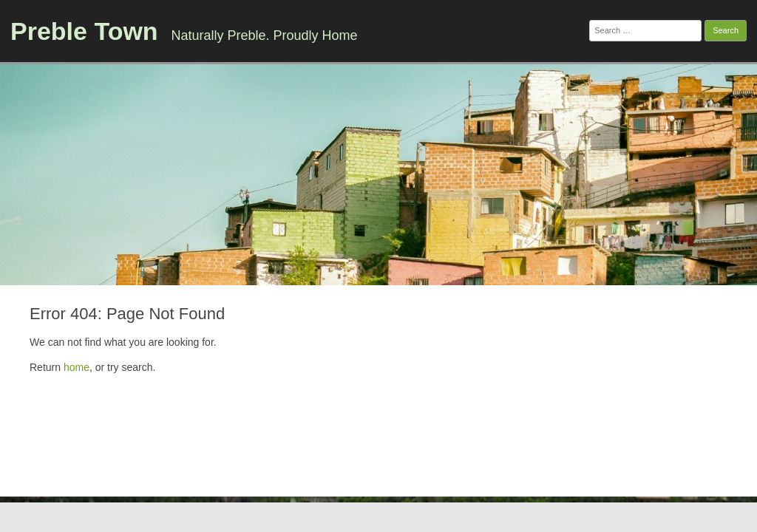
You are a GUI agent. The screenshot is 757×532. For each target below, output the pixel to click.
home (77, 367)
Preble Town (84, 31)
